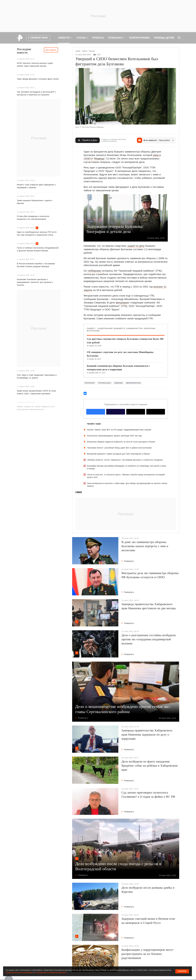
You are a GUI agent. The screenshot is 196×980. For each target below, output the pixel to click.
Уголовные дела (104, 383)
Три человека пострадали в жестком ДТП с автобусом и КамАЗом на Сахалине (37, 93)
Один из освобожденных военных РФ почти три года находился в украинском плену (37, 233)
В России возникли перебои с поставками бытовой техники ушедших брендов (36, 265)
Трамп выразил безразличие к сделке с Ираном (35, 202)
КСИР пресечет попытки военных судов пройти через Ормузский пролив (35, 64)
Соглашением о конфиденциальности (51, 972)
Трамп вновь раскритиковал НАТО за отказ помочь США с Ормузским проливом (36, 392)
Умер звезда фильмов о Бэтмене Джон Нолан (38, 79)
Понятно (182, 971)
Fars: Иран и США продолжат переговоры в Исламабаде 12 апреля (37, 376)
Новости (85, 51)
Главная (78, 51)
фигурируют (123, 303)
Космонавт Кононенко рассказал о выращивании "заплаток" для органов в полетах (35, 282)
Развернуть (128, 561)
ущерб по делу (136, 246)
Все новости (51, 50)
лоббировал (95, 271)
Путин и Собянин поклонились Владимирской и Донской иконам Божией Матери (38, 249)
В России (92, 51)
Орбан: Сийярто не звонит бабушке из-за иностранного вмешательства (36, 408)
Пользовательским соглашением (19, 972)
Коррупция (119, 383)
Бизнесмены (90, 383)
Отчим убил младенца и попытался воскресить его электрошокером (33, 218)
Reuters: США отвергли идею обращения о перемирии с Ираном (36, 186)
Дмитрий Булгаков (133, 383)
